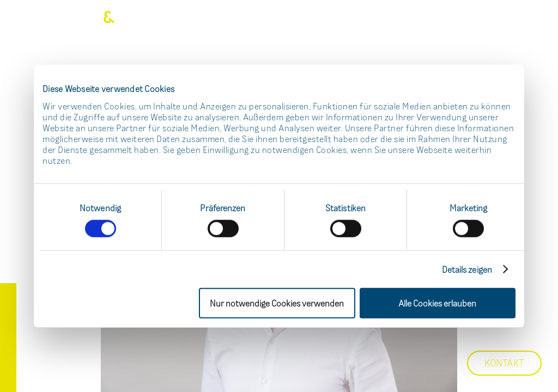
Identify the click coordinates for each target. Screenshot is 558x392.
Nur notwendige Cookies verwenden (277, 303)
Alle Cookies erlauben (437, 303)
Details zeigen (467, 269)
